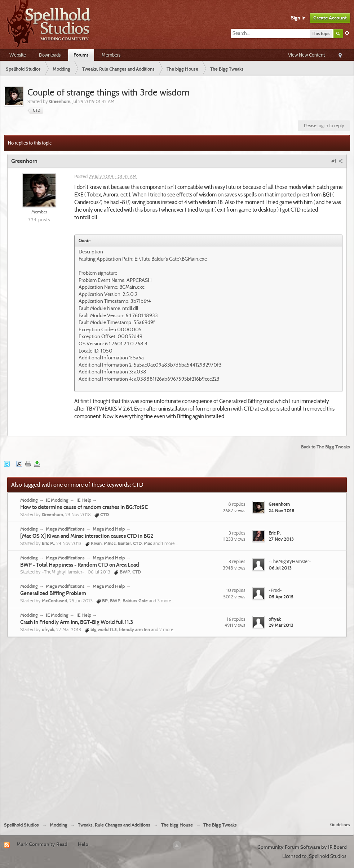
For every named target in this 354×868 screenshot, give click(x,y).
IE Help (84, 500)
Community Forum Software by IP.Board (302, 847)
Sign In (298, 18)
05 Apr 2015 (281, 597)
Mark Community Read (42, 844)
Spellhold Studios (21, 825)
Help (83, 844)
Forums (81, 55)
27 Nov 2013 (281, 539)
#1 (337, 161)
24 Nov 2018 (282, 510)
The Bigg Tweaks (220, 825)
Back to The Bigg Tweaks (326, 447)
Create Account (330, 18)
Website (18, 55)
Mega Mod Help (109, 529)
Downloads (50, 55)
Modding (29, 500)
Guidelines (340, 825)
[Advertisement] (86, 727)
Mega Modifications (65, 529)
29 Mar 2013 (281, 625)
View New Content (306, 55)
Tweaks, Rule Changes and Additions (114, 825)
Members (111, 55)
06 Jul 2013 (280, 568)
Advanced (347, 33)
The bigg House (177, 825)
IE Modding (57, 500)
